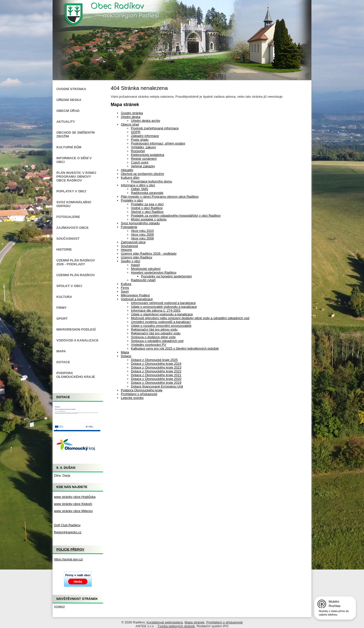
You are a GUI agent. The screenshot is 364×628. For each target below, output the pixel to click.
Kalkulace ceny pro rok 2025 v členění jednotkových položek (175, 348)
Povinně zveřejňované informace (155, 128)
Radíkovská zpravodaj (147, 193)
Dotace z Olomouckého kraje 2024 (156, 364)
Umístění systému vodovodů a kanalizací (161, 322)
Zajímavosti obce (133, 242)
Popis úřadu (140, 140)
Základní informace (145, 136)
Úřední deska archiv (146, 121)
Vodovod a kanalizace (137, 299)
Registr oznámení (144, 159)
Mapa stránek (195, 622)
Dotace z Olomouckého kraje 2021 (156, 375)
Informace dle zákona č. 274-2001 (156, 310)
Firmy (125, 288)
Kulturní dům (130, 178)
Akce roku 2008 (142, 238)
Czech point (140, 162)
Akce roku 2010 (142, 231)
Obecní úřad (130, 124)
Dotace (126, 356)
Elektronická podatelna (148, 155)
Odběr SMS (140, 189)
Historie (126, 250)
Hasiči (135, 265)
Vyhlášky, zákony (143, 147)
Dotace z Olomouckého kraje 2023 (156, 367)
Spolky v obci (131, 261)
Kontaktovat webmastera (165, 622)
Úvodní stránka (132, 113)
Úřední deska (131, 117)
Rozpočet (138, 151)
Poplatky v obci (132, 200)
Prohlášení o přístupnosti (139, 394)
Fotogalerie (129, 227)
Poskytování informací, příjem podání (158, 143)
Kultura (126, 284)
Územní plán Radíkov (136, 257)
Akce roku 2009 (142, 235)
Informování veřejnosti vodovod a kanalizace (163, 303)
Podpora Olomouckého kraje (142, 390)
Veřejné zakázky (143, 166)
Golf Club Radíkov (67, 525)
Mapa (125, 352)
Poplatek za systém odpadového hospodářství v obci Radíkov (176, 216)
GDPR (136, 132)
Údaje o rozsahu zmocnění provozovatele (161, 326)
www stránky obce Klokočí (73, 504)
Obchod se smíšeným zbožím (142, 174)
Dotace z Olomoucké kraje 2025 (154, 360)
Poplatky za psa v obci (147, 204)
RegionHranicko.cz (68, 532)
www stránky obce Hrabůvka (75, 497)
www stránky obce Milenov (73, 511)
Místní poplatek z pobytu (149, 219)
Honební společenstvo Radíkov (154, 272)
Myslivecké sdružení (146, 269)
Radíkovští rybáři (143, 280)
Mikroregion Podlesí (135, 295)
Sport (125, 291)
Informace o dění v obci (138, 185)
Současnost (129, 246)
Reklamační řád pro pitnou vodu (154, 329)
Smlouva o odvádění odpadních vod (157, 341)
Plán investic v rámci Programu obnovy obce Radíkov (160, 197)
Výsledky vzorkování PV (149, 345)
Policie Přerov (70, 549)
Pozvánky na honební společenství (166, 276)
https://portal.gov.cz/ (68, 559)
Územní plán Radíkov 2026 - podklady (149, 254)
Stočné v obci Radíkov (147, 212)
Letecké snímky (132, 398)
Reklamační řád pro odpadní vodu (156, 333)
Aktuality (127, 170)
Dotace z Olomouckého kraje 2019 (156, 383)
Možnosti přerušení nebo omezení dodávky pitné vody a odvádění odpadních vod (190, 318)
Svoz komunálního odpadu (140, 223)
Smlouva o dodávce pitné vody (153, 337)
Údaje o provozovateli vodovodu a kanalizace (164, 307)
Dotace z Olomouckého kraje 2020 (156, 379)
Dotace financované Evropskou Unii (157, 386)
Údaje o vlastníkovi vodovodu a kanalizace (162, 314)
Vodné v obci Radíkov (147, 208)
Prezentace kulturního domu (152, 181)
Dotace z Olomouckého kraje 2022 (156, 371)
